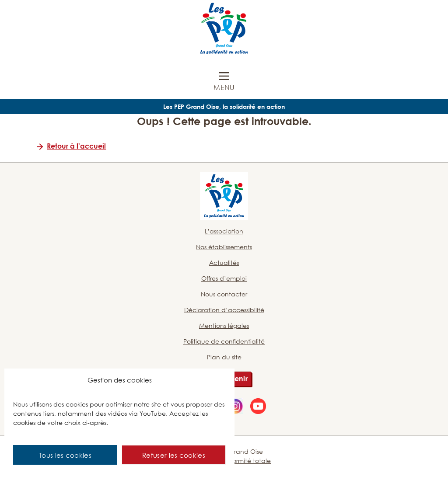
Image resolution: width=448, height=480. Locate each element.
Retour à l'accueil (76, 146)
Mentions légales (224, 325)
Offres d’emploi (224, 278)
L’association (224, 231)
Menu (224, 87)
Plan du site (224, 357)
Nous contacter (224, 294)
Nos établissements (224, 247)
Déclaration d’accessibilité (224, 310)
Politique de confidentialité (224, 341)
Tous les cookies (65, 455)
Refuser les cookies (174, 455)
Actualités (224, 263)
